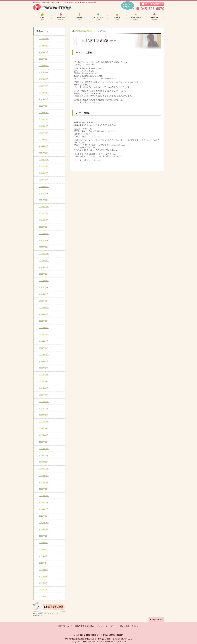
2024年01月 (44, 220)
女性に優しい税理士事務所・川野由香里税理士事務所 (99, 635)
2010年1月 (43, 583)
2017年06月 (44, 516)
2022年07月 (44, 335)
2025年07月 (44, 99)
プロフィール (98, 17)
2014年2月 (43, 550)
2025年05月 (44, 113)
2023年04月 (44, 281)
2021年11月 (44, 388)
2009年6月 (43, 590)
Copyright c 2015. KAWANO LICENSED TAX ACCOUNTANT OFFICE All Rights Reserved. (99, 642)
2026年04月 (44, 39)
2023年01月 (44, 301)
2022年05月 (44, 348)
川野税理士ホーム (65, 626)
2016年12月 (44, 536)
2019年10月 (44, 442)
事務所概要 (61, 17)
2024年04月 (44, 200)
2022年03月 (44, 361)
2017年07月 (44, 509)
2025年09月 (44, 86)
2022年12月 (44, 308)
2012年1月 (43, 563)
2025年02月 (44, 133)
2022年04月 (44, 355)
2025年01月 (44, 140)
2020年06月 (44, 402)
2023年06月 (44, 267)
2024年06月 (44, 187)
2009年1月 (43, 597)
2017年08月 (44, 502)
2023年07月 (44, 261)
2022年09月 (44, 321)
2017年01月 (44, 529)
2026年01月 (44, 59)
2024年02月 (44, 213)
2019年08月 (44, 449)
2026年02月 (44, 52)
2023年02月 (44, 294)
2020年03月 (44, 415)
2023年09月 (44, 247)
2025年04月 (44, 119)
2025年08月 (44, 93)
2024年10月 (44, 160)
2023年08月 (44, 254)
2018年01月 (44, 496)
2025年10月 (44, 79)
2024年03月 (44, 207)
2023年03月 (44, 287)
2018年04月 (44, 482)
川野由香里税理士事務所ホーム (85, 31)
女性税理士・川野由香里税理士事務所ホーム (42, 17)
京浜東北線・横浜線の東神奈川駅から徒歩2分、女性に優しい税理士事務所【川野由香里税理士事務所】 (65, 2)
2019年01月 (44, 462)
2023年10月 (44, 240)
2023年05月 (44, 274)
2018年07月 (44, 476)
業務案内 (80, 17)
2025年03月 (44, 126)
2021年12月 (44, 381)
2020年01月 (44, 422)
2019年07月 (44, 455)
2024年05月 (44, 193)
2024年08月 (44, 173)
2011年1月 (43, 570)
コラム (113, 626)
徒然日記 (117, 17)
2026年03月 (44, 46)
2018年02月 (44, 489)
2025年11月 (44, 72)
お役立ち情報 (136, 17)
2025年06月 (44, 106)
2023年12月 (44, 227)
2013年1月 (43, 556)
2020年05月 (44, 408)
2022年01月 (44, 375)
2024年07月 (44, 180)
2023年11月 (44, 234)
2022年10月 (44, 314)
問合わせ (135, 626)
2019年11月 (44, 435)
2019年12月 (44, 428)
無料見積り (155, 17)
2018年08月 (44, 469)
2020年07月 (44, 395)
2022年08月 (44, 328)
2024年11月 (44, 153)
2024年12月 (44, 146)
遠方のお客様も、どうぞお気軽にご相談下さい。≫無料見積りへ (49, 607)
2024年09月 (44, 166)
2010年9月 (43, 576)
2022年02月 (44, 368)
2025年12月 (44, 66)
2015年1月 (43, 543)
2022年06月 (44, 341)
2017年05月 (44, 523)
